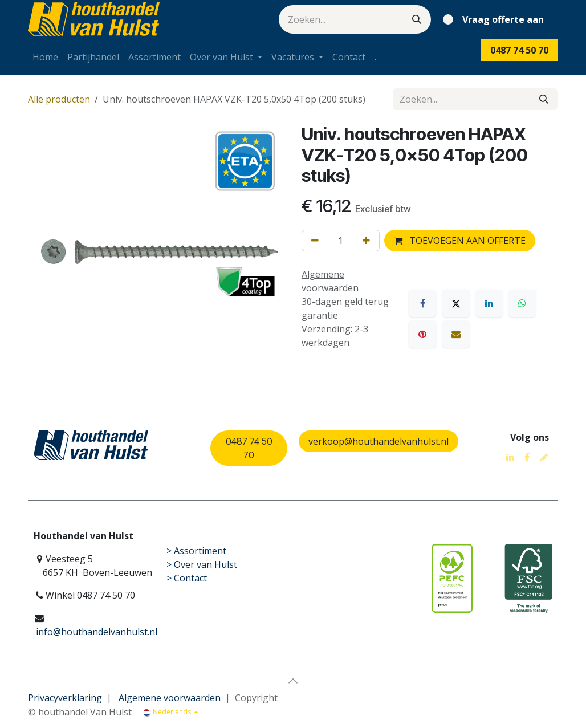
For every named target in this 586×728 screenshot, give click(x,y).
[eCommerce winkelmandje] (496, 19)
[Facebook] (422, 303)
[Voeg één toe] (366, 241)
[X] (456, 303)
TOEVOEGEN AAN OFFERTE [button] (460, 241)
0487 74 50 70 (249, 448)
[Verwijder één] (315, 241)
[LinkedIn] (489, 303)
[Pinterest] (422, 334)
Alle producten (59, 99)
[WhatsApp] (522, 303)
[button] (293, 681)
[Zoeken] (417, 19)
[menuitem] (45, 57)
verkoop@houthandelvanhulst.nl (379, 441)
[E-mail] (456, 334)
